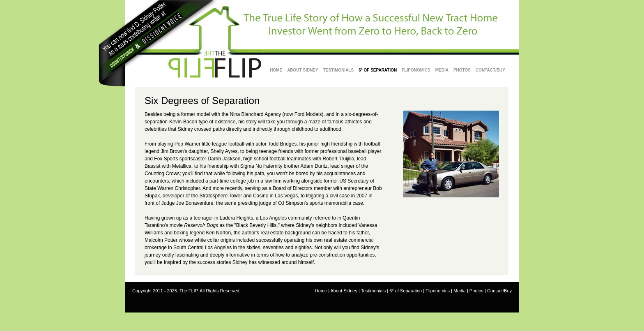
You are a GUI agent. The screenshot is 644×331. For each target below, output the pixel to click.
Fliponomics (416, 70)
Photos (462, 70)
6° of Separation (378, 70)
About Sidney (344, 291)
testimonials (338, 70)
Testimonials (374, 291)
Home (276, 70)
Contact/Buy (490, 70)
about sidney (303, 70)
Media (442, 70)
